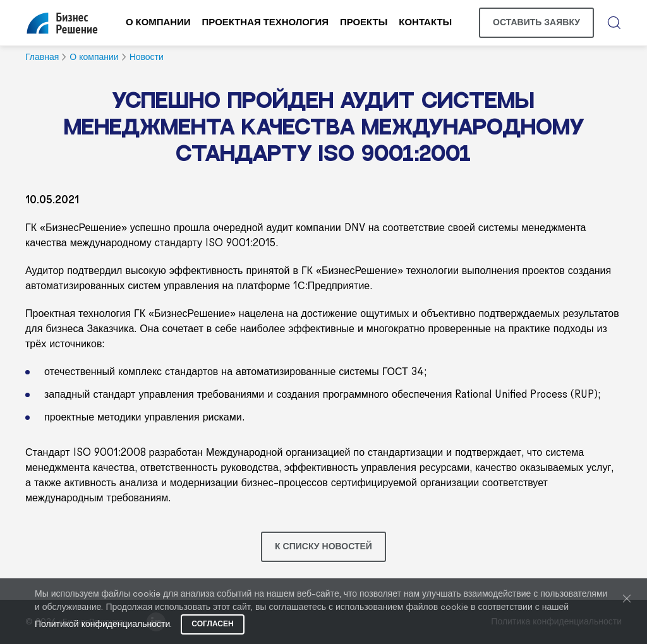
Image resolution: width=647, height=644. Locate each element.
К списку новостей (323, 547)
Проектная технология (265, 23)
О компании (158, 23)
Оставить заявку (536, 23)
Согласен (212, 624)
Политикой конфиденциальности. (103, 625)
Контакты (425, 23)
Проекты (364, 23)
